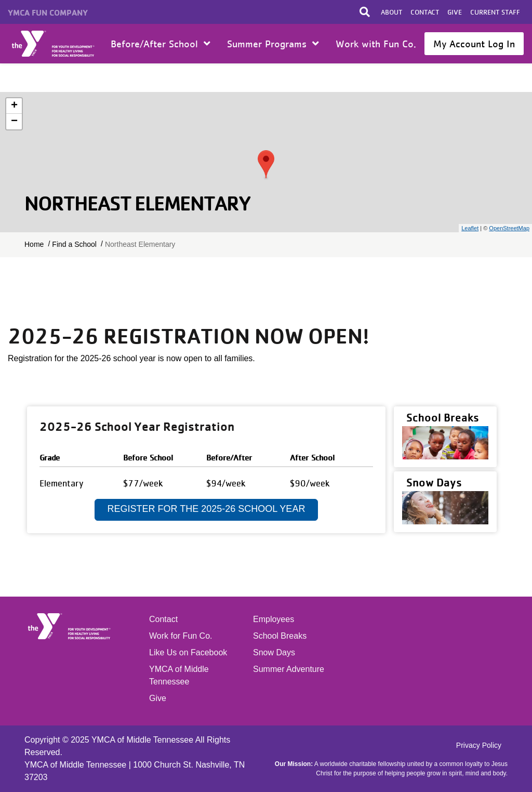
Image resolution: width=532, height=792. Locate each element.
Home (54, 44)
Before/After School (161, 44)
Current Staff (495, 12)
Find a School (74, 244)
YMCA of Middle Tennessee (179, 675)
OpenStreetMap (509, 228)
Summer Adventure (289, 669)
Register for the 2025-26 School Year (207, 509)
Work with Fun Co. (376, 44)
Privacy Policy (479, 745)
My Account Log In (474, 44)
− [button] (14, 122)
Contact (425, 12)
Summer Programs (273, 44)
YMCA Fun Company (48, 12)
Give (455, 12)
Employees (274, 619)
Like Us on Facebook (188, 652)
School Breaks (280, 636)
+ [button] (14, 106)
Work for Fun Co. (181, 636)
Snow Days (274, 652)
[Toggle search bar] (365, 12)
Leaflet (470, 228)
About (391, 12)
